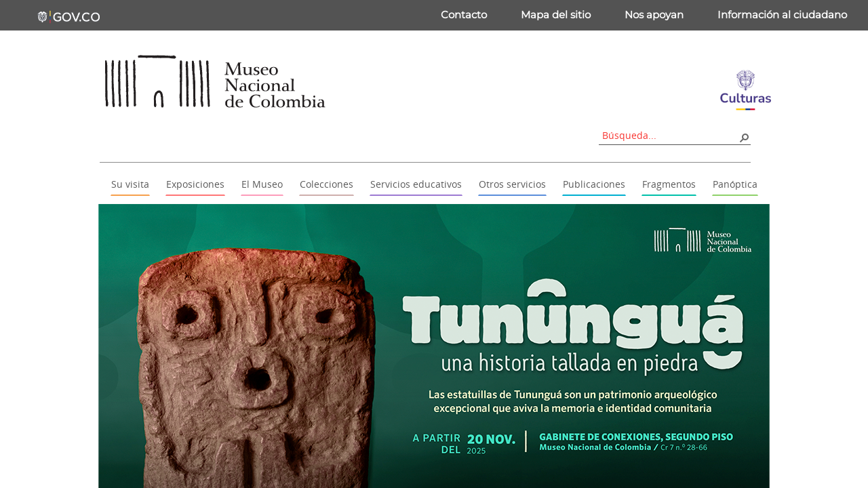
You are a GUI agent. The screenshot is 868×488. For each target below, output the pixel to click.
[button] (744, 137)
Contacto (464, 15)
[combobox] (670, 135)
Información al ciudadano (782, 15)
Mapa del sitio (556, 15)
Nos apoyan (654, 15)
